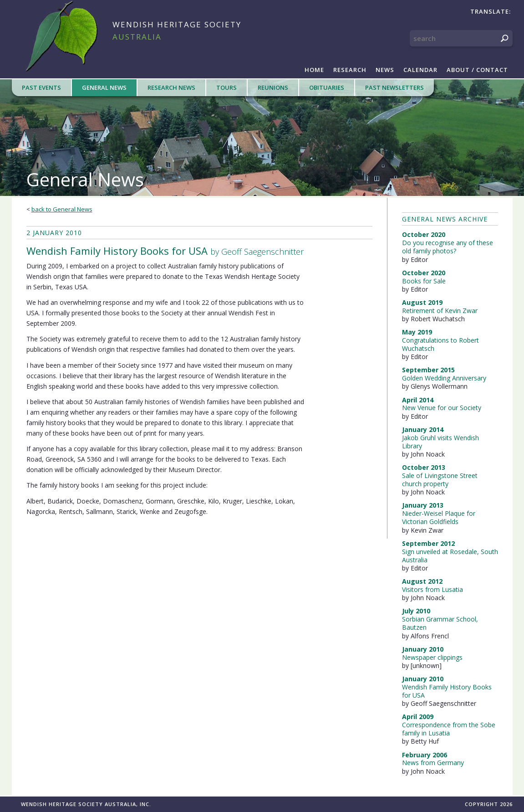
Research (350, 70)
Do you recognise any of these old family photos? (448, 247)
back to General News (62, 209)
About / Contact (477, 70)
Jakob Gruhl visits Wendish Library (440, 442)
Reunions (273, 87)
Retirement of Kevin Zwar (440, 311)
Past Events (41, 87)
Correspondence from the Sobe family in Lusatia (449, 729)
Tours (226, 87)
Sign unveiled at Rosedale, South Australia (450, 556)
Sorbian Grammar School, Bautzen (440, 623)
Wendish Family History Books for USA (447, 691)
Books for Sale (424, 281)
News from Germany (433, 763)
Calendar (420, 70)
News (385, 70)
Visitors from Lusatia (432, 589)
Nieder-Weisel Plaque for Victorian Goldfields (439, 517)
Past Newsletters (394, 87)
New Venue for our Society (442, 408)
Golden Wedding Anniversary (444, 378)
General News (104, 87)
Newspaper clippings (432, 657)
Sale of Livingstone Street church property (440, 480)
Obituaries (327, 87)
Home (314, 70)
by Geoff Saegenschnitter (165, 251)
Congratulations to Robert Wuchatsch (440, 344)
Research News (171, 87)
